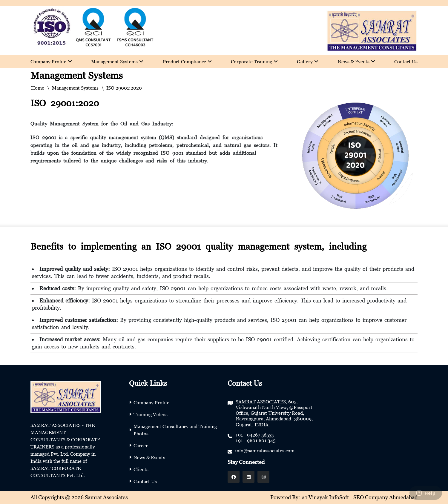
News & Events (356, 62)
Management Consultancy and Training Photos (175, 430)
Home (38, 88)
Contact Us (406, 62)
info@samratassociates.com (265, 451)
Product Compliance (187, 62)
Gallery (308, 62)
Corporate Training (254, 62)
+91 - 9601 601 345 (255, 440)
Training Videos (151, 414)
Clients (141, 469)
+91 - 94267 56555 (254, 435)
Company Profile (51, 62)
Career (141, 445)
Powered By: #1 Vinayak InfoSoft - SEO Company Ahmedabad (344, 497)
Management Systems (117, 62)
